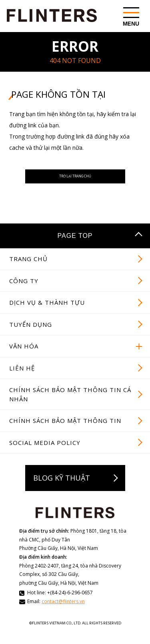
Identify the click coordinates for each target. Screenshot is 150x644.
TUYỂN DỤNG (31, 334)
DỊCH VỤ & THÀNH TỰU (47, 312)
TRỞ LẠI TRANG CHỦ (75, 181)
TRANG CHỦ (28, 268)
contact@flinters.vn (63, 611)
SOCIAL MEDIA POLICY (45, 452)
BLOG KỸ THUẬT (62, 487)
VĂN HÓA (24, 355)
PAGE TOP (75, 245)
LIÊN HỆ (22, 377)
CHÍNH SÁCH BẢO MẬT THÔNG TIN (65, 430)
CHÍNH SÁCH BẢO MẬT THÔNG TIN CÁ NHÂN (70, 404)
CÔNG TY (24, 290)
